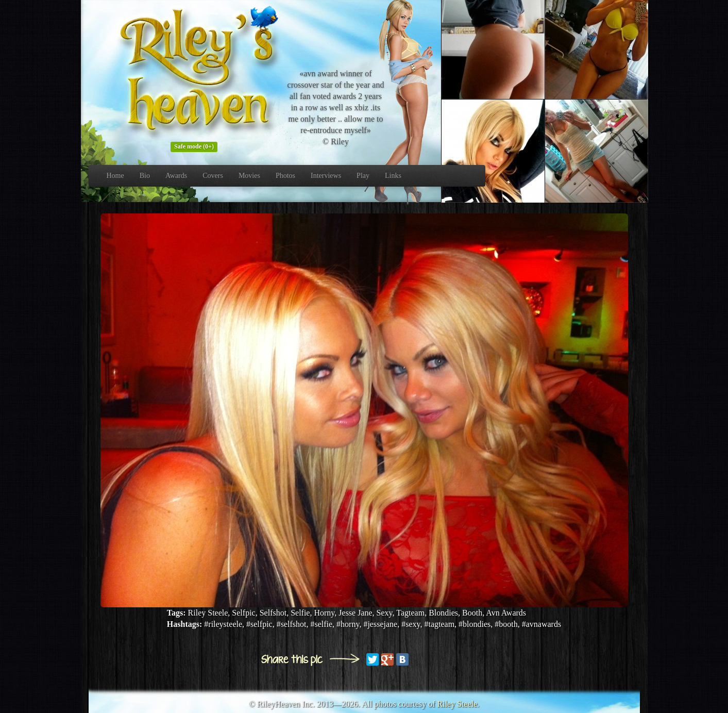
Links (393, 176)
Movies (249, 176)
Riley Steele (458, 704)
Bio (145, 176)
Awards (176, 176)
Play (363, 176)
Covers (213, 176)
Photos (285, 176)
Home (115, 176)
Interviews (326, 176)
